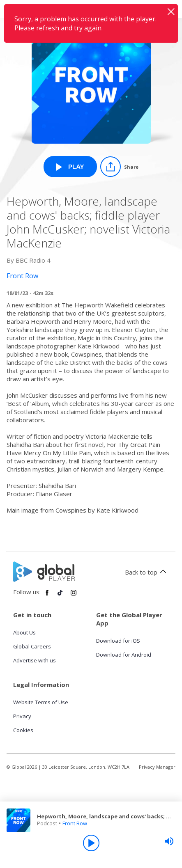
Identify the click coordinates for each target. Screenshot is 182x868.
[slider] (169, 841)
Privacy (22, 716)
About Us (24, 632)
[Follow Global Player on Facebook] (47, 596)
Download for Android (124, 655)
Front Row (75, 823)
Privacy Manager (157, 767)
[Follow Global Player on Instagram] (74, 596)
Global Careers (32, 646)
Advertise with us (35, 660)
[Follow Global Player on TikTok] (60, 596)
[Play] (91, 843)
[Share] (119, 167)
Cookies (23, 730)
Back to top (147, 572)
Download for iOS (118, 641)
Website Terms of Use (41, 702)
